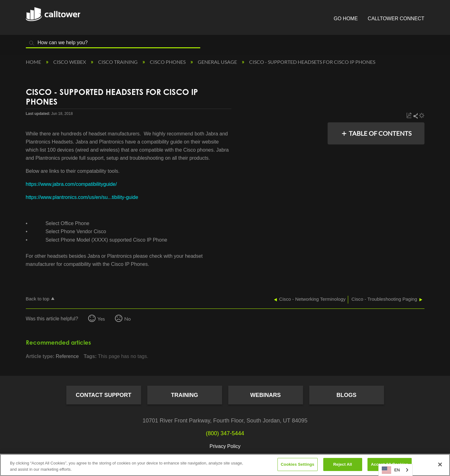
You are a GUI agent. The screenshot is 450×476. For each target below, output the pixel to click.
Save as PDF (409, 116)
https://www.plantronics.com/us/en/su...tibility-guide (82, 197)
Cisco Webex (70, 62)
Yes (101, 319)
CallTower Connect (396, 19)
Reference (67, 356)
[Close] (440, 464)
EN (391, 470)
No (128, 319)
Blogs (346, 395)
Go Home (346, 19)
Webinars (266, 395)
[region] (225, 465)
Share (415, 116)
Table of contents (380, 133)
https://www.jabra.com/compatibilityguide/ (71, 184)
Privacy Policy (225, 446)
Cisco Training (118, 62)
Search (32, 43)
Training (185, 395)
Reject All (343, 464)
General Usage (218, 62)
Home (34, 62)
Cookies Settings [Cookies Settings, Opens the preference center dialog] (298, 464)
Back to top (38, 299)
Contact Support (104, 395)
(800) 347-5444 (225, 433)
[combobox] (396, 470)
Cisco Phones (168, 62)
